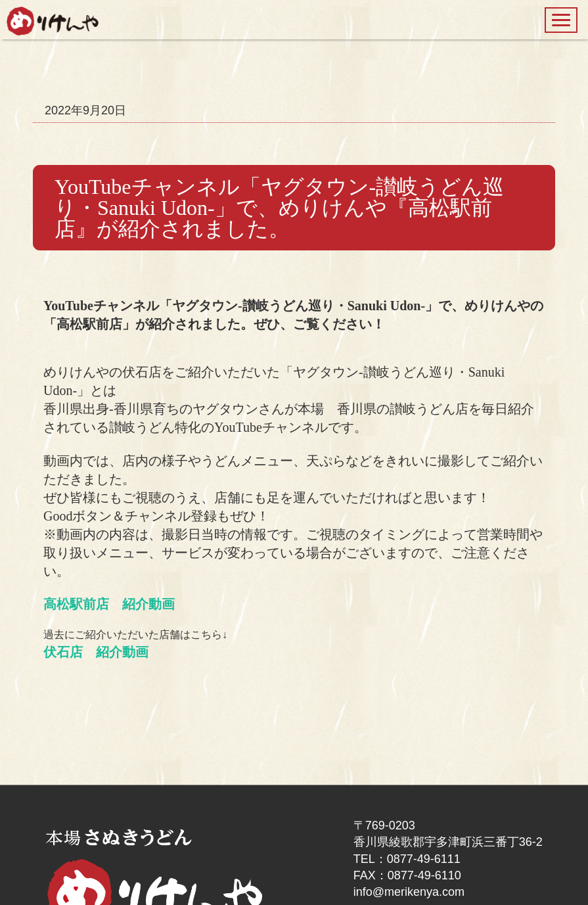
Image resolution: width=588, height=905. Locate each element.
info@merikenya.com (409, 892)
